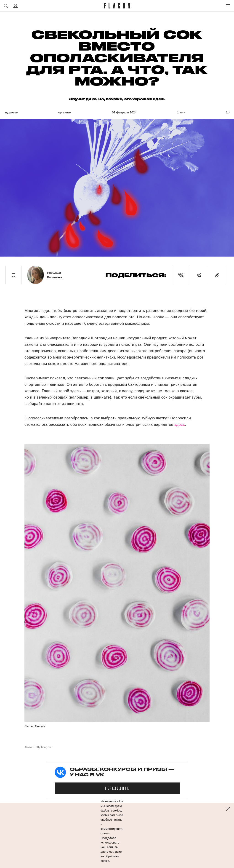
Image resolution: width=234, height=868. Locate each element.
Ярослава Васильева (55, 275)
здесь (180, 425)
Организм (65, 112)
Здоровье (11, 112)
